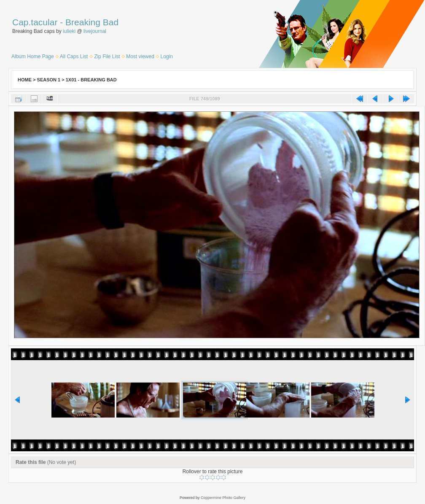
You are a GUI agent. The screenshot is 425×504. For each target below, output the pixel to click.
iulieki (69, 31)
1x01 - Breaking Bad (91, 80)
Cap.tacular (35, 22)
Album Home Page (33, 57)
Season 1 (49, 80)
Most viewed (140, 57)
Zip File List (107, 57)
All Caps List (74, 57)
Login (167, 57)
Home (25, 80)
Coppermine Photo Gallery (223, 498)
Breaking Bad (92, 22)
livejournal (95, 31)
